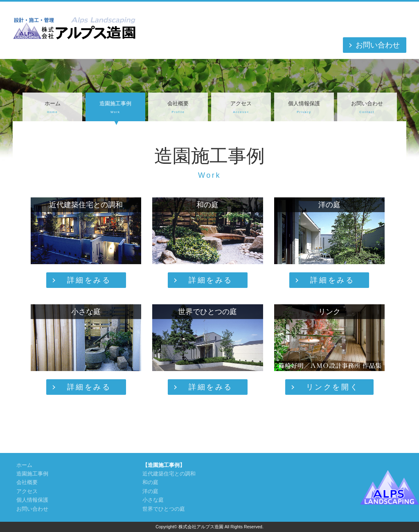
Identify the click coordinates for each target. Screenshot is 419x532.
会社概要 (178, 108)
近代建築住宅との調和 (169, 474)
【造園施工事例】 (164, 465)
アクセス (241, 108)
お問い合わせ (378, 45)
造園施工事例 (115, 108)
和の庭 (150, 482)
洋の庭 (150, 491)
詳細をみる (89, 280)
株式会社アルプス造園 (201, 527)
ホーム (52, 108)
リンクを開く (333, 387)
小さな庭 (153, 500)
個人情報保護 (304, 108)
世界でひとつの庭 (164, 509)
